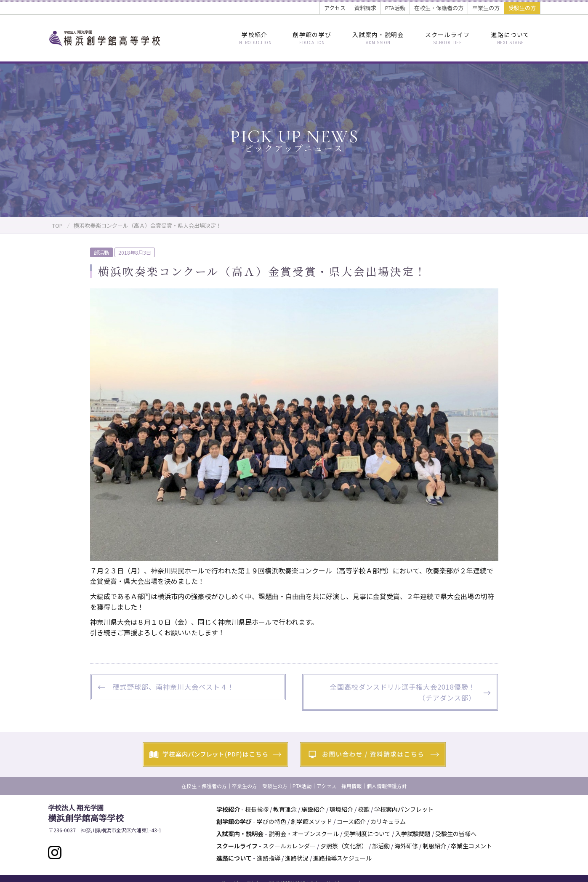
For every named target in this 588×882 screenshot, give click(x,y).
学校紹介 (254, 38)
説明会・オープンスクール (304, 834)
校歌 (364, 809)
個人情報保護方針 (387, 786)
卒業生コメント (471, 846)
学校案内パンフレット (404, 809)
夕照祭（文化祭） (344, 846)
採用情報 (351, 786)
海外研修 (406, 846)
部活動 (101, 252)
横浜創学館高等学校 (86, 813)
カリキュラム (388, 821)
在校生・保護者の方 (439, 8)
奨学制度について (367, 834)
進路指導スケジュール (342, 858)
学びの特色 (271, 821)
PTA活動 (395, 8)
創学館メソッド (311, 821)
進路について (511, 38)
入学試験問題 (413, 834)
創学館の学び (312, 38)
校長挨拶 (257, 809)
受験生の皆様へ (456, 834)
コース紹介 (351, 821)
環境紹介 (341, 809)
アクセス (335, 8)
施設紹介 (313, 809)
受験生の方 (522, 8)
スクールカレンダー (289, 846)
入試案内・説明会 (378, 38)
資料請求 (365, 8)
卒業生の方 (486, 8)
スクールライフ (448, 38)
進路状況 (297, 858)
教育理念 (285, 809)
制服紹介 (434, 846)
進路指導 (269, 858)
